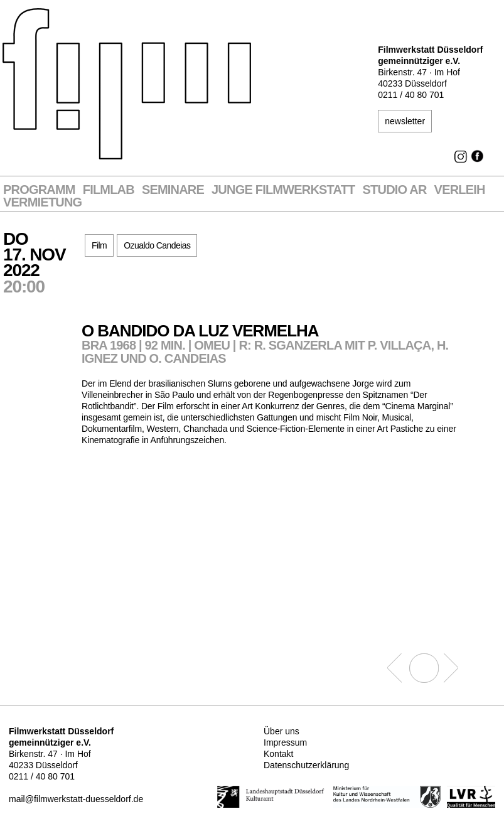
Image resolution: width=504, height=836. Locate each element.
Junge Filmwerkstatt (283, 190)
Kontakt (278, 754)
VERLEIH (460, 190)
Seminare (173, 190)
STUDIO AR (395, 190)
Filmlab (109, 190)
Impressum (285, 742)
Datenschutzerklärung (306, 765)
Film (99, 245)
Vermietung (42, 202)
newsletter (405, 121)
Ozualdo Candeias (157, 245)
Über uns (281, 731)
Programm (39, 190)
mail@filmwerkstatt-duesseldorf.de (76, 799)
